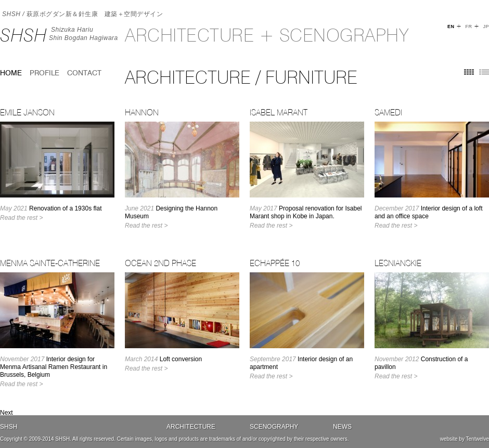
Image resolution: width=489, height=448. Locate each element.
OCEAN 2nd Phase (160, 263)
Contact (84, 73)
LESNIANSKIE (398, 263)
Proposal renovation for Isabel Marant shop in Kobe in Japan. (306, 212)
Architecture (191, 427)
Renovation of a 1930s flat (51, 208)
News (342, 427)
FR (468, 27)
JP (486, 27)
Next (7, 413)
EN (451, 27)
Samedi (388, 112)
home (11, 73)
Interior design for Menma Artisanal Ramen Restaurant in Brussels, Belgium (54, 367)
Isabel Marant (279, 112)
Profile (44, 73)
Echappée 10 (275, 263)
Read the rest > (21, 218)
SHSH (23, 35)
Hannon (142, 112)
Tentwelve (478, 439)
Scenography (274, 427)
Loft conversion (163, 359)
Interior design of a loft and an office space (428, 212)
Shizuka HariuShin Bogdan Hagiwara (83, 34)
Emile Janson (27, 112)
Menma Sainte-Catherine (50, 263)
